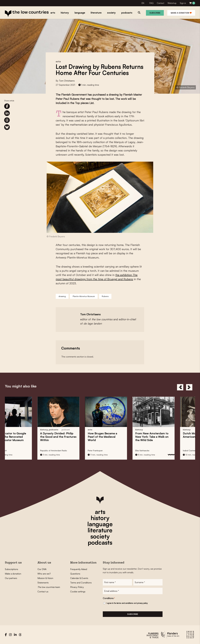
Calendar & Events (79, 578)
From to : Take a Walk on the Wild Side (170, 437)
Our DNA (42, 569)
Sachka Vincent (17, 450)
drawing (62, 296)
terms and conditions (125, 603)
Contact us (43, 592)
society (100, 536)
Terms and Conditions (81, 583)
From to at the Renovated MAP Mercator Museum (27, 437)
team (49, 587)
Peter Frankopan (113, 450)
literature (100, 530)
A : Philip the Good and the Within (76, 437)
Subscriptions (11, 569)
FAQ (151, 3)
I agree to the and (127, 603)
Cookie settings (78, 592)
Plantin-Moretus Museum (84, 296)
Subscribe (155, 13)
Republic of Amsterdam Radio (72, 450)
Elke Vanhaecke (160, 450)
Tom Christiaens (67, 81)
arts (100, 512)
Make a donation (181, 13)
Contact (161, 3)
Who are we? (44, 574)
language (100, 524)
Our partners (11, 578)
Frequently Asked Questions (79, 571)
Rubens (105, 296)
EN (143, 3)
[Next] (189, 387)
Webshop (172, 3)
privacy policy (142, 603)
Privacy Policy (77, 587)
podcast (84, 430)
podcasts (100, 542)
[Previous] (180, 387)
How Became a (120, 437)
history (100, 518)
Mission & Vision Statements (45, 580)
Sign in (183, 3)
